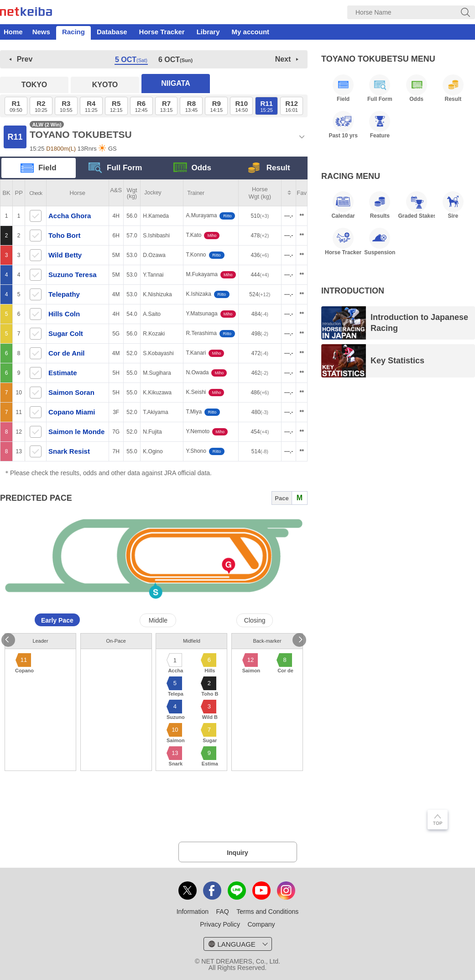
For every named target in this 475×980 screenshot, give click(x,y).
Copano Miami (73, 412)
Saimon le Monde (78, 432)
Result (269, 168)
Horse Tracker (162, 32)
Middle (158, 620)
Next (283, 59)
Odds (192, 168)
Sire (453, 205)
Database (112, 32)
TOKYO (34, 85)
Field (39, 168)
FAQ (223, 912)
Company (261, 924)
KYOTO (105, 85)
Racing (73, 32)
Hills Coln (65, 314)
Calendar (343, 205)
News (41, 32)
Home (13, 32)
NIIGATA (175, 83)
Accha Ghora (71, 216)
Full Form (115, 168)
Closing (255, 620)
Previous (8, 640)
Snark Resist (70, 451)
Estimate (64, 373)
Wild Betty (66, 255)
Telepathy (65, 294)
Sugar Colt (67, 333)
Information (193, 912)
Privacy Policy (220, 924)
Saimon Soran (72, 392)
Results (380, 205)
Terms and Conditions (267, 912)
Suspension (380, 241)
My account (251, 32)
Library (208, 32)
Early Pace (57, 620)
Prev (25, 59)
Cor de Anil (68, 353)
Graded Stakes (416, 205)
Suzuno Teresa (73, 275)
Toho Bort (65, 235)
